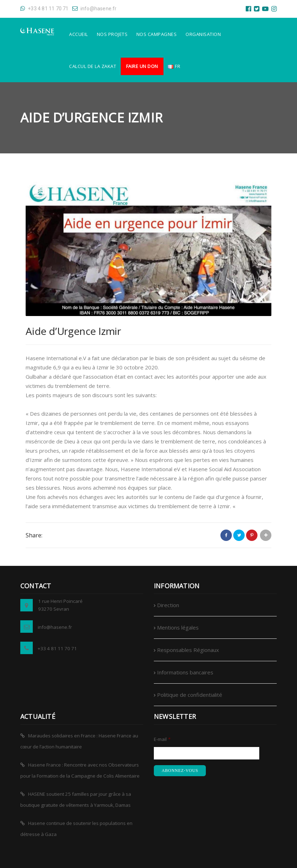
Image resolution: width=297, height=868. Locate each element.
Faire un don (142, 66)
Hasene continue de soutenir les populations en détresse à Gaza (76, 829)
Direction (168, 605)
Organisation (203, 34)
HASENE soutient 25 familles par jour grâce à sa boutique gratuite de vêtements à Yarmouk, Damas (76, 799)
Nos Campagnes (157, 34)
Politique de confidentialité (190, 695)
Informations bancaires (185, 672)
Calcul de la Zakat (93, 66)
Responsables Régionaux (188, 650)
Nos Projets (112, 34)
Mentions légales (178, 627)
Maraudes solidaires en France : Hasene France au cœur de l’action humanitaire (79, 741)
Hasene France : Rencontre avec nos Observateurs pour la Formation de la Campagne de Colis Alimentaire (80, 770)
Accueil (79, 34)
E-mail (162, 739)
